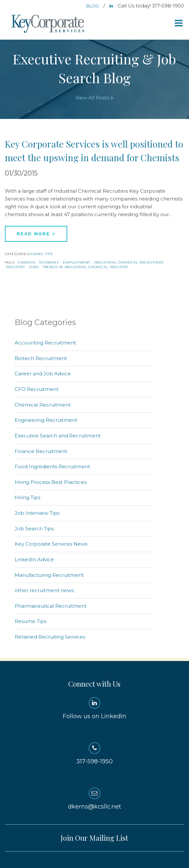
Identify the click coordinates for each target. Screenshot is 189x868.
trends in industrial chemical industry (86, 267)
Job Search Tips (34, 529)
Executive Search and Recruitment (58, 436)
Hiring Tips (41, 254)
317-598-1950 (95, 754)
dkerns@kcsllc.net (95, 799)
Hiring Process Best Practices (50, 482)
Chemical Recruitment (43, 405)
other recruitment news (44, 590)
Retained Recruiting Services (50, 637)
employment (77, 262)
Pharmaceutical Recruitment (51, 606)
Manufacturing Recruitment (49, 575)
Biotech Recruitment (41, 358)
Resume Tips (31, 621)
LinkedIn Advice (34, 559)
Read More (36, 234)
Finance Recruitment (41, 451)
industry (15, 267)
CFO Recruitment (37, 389)
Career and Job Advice (43, 374)
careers (27, 262)
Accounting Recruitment (45, 343)
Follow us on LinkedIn (95, 708)
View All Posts (94, 98)
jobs (34, 267)
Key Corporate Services (48, 24)
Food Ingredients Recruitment (52, 466)
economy (49, 262)
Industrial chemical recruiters (129, 262)
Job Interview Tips (37, 513)
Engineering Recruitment (46, 420)
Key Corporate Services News (51, 544)
